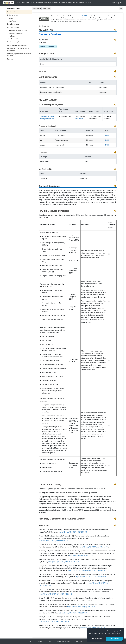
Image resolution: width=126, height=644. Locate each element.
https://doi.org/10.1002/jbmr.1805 (81, 556)
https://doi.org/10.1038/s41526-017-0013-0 (91, 577)
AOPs (18, 3)
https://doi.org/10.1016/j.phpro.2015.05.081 (54, 622)
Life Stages (12, 36)
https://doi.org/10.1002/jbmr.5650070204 (53, 541)
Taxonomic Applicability (16, 33)
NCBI (107, 135)
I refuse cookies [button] (97, 639)
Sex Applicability (13, 39)
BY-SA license (86, 16)
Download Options (64, 641)
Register (119, 3)
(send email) (79, 119)
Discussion (47, 9)
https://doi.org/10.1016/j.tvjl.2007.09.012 (82, 607)
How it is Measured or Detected (17, 45)
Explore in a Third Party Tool (48, 47)
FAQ (49, 641)
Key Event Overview (13, 27)
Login (113, 3)
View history (37, 9)
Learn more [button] (116, 634)
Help (30, 641)
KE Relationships (37, 3)
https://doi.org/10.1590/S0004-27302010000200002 (86, 571)
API (121, 9)
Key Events (26, 3)
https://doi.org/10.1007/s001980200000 (73, 613)
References (11, 59)
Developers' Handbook (84, 3)
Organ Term (12, 21)
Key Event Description (14, 42)
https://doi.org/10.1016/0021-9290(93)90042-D (55, 594)
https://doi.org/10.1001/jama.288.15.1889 (94, 547)
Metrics (79, 641)
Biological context (13, 15)
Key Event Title (12, 12)
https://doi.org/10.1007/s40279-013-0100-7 (63, 562)
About (40, 641)
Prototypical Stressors (52, 3)
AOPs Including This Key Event (18, 30)
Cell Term (11, 18)
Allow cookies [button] (114, 639)
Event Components (68, 3)
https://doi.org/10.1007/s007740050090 (73, 532)
